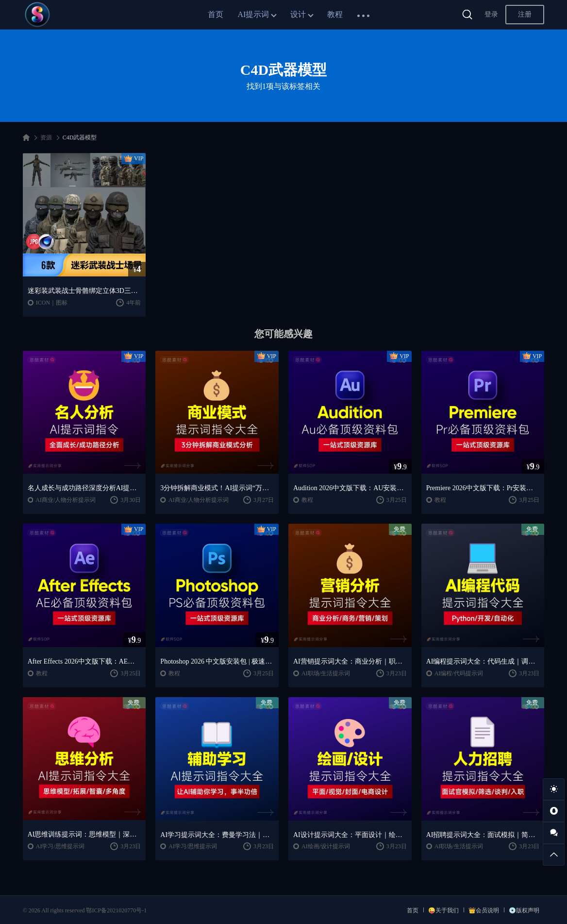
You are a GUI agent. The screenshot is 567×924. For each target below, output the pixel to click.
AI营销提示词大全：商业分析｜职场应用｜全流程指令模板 (350, 661)
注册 (525, 14)
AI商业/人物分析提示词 (66, 500)
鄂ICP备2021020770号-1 (116, 910)
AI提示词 (254, 14)
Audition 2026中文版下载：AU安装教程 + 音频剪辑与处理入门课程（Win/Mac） (350, 488)
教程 (335, 14)
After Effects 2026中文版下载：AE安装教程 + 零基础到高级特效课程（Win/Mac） (84, 661)
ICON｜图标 (52, 303)
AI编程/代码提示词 (459, 673)
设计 (298, 14)
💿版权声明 (524, 910)
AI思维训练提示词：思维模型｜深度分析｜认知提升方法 (84, 834)
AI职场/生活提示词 (326, 673)
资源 (46, 137)
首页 (216, 14)
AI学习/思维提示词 (60, 846)
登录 (491, 14)
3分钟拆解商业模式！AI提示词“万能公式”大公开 (217, 488)
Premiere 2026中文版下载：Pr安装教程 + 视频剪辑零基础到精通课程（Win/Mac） (483, 488)
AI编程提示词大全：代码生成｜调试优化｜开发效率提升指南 (483, 661)
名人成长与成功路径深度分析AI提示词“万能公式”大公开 (84, 488)
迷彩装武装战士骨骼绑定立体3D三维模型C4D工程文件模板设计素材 (84, 291)
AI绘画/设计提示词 (326, 846)
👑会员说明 (484, 910)
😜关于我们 (443, 910)
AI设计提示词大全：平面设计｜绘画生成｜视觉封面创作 (350, 835)
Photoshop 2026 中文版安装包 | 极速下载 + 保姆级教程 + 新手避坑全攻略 (217, 661)
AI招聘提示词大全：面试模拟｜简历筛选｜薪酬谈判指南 (483, 835)
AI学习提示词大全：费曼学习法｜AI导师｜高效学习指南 (217, 835)
